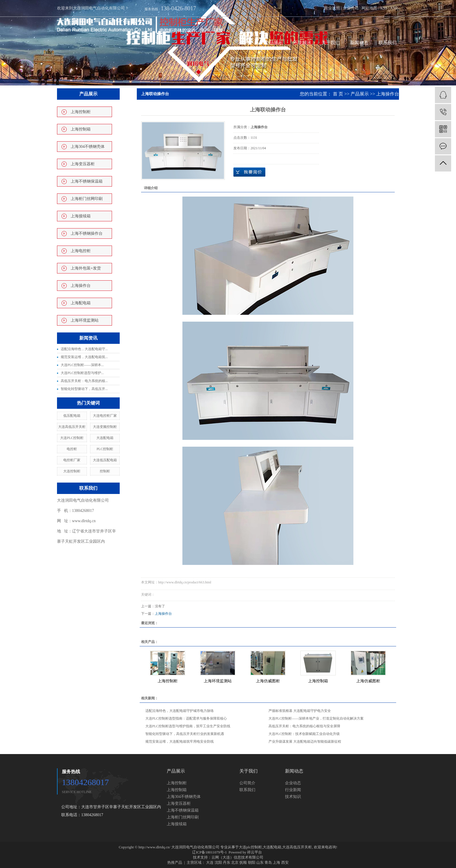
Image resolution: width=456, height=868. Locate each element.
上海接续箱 (81, 216)
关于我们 (331, 43)
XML (395, 8)
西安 (285, 862)
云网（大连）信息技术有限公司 (237, 857)
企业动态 (293, 783)
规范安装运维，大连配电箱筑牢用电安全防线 (180, 742)
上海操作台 (81, 286)
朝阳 (252, 862)
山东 (260, 862)
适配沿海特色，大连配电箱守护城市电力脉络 (180, 711)
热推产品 (175, 862)
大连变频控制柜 (105, 427)
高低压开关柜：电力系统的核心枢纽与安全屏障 (304, 726)
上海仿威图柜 (268, 681)
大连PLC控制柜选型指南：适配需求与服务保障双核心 (186, 718)
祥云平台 (255, 852)
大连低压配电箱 (105, 460)
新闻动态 (359, 43)
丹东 (227, 862)
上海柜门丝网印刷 (87, 199)
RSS (384, 8)
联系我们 (388, 43)
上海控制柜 (81, 112)
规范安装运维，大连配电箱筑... (84, 357)
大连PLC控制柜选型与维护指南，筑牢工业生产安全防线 (188, 726)
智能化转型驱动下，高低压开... (84, 389)
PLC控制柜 (105, 449)
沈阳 (218, 862)
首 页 (338, 94)
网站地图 (369, 8)
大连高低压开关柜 (72, 427)
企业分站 (351, 8)
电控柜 (72, 449)
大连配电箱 (105, 438)
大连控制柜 (72, 471)
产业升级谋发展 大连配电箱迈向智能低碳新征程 (305, 742)
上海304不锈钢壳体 (88, 147)
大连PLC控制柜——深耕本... (82, 365)
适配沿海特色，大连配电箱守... (84, 349)
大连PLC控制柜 (72, 438)
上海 (276, 862)
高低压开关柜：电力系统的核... (84, 381)
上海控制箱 (81, 129)
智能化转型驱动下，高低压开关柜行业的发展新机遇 (185, 734)
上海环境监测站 (85, 320)
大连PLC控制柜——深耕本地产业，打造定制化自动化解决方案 (316, 718)
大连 (210, 862)
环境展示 (302, 43)
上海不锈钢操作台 (87, 233)
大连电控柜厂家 (105, 416)
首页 (245, 43)
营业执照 (332, 8)
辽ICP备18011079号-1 (209, 852)
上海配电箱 (81, 303)
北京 (235, 862)
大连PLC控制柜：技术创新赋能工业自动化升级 (304, 734)
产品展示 (274, 43)
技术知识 (293, 797)
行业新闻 (293, 790)
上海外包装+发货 (86, 268)
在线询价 (249, 172)
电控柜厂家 (72, 460)
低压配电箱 (72, 416)
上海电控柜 (81, 251)
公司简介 (247, 783)
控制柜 (105, 471)
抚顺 (243, 862)
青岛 (268, 862)
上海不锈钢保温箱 (87, 181)
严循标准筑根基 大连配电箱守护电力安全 (300, 711)
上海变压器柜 (83, 164)
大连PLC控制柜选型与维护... (82, 373)
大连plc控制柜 (250, 847)
